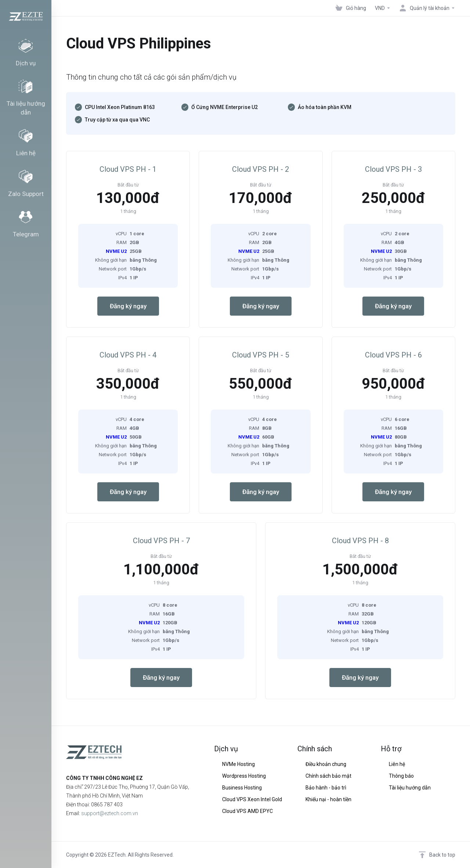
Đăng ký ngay (128, 306)
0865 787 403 (107, 805)
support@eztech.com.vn (110, 813)
